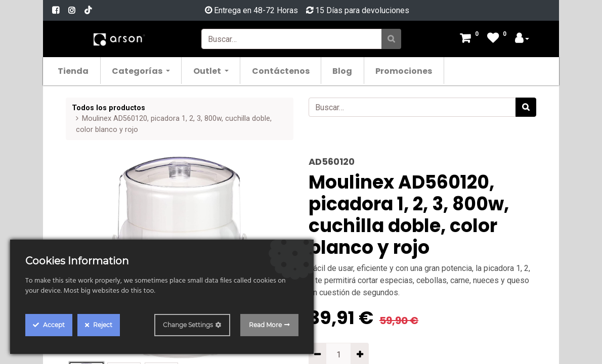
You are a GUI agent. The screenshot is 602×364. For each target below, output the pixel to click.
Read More (265, 325)
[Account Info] (522, 39)
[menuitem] (78, 71)
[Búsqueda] (391, 39)
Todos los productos (109, 108)
